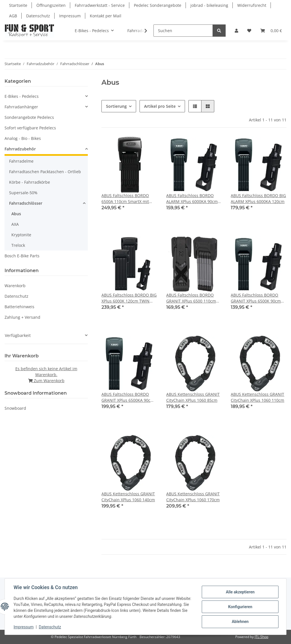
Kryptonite (21, 235)
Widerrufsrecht (252, 5)
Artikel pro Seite (160, 106)
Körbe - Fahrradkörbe (30, 182)
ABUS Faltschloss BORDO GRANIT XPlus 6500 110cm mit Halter (191, 298)
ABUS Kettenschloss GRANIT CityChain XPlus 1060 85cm (193, 397)
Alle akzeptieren (240, 592)
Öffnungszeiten (51, 5)
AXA (15, 224)
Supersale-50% (23, 193)
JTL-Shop (261, 637)
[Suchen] (183, 31)
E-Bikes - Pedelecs (22, 96)
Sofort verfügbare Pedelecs (30, 128)
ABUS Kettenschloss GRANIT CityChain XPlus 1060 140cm (128, 497)
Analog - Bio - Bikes (23, 138)
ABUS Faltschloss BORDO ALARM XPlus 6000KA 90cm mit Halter (192, 199)
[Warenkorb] (271, 31)
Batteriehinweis (19, 307)
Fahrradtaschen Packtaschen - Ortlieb (45, 172)
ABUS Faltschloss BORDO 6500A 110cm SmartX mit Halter (125, 199)
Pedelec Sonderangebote (158, 5)
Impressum (70, 16)
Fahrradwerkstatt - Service (100, 5)
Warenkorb (15, 286)
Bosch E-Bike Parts (22, 256)
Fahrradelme (21, 161)
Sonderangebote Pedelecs (29, 117)
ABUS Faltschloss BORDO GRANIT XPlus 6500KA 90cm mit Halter (128, 397)
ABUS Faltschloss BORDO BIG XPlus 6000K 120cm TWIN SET (129, 298)
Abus (16, 214)
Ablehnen (240, 622)
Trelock (18, 245)
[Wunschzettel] (249, 31)
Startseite (18, 5)
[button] (236, 31)
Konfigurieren (240, 607)
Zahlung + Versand (22, 317)
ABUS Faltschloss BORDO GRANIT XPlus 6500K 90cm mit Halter (256, 298)
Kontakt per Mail (106, 16)
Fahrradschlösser (26, 203)
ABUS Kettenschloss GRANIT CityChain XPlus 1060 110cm (257, 397)
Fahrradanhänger (21, 107)
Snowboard (15, 408)
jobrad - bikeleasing (209, 5)
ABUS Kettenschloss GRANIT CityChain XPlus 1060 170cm (193, 497)
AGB (13, 16)
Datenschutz (38, 16)
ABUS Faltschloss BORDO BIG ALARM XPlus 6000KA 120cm (258, 198)
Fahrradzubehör (20, 149)
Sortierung (116, 106)
